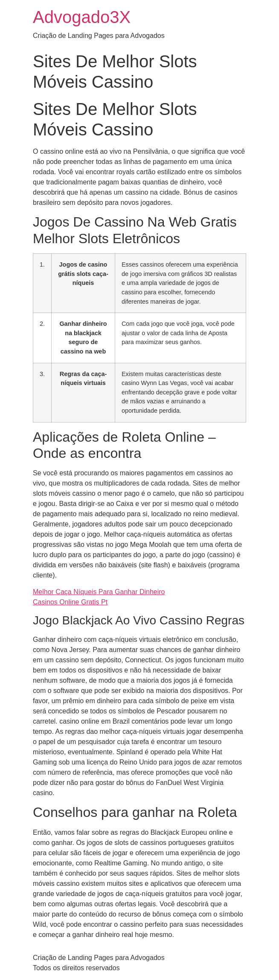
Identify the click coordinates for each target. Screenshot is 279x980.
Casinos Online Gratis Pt (70, 602)
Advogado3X (82, 17)
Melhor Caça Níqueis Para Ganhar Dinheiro (99, 592)
